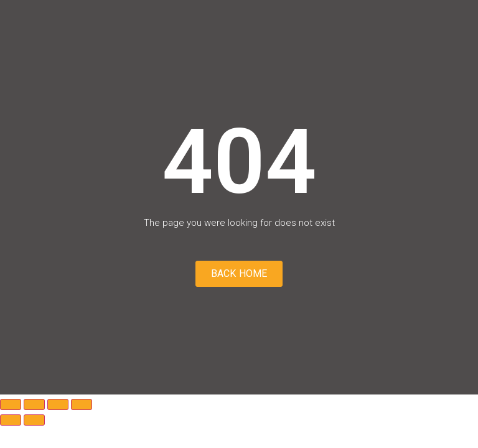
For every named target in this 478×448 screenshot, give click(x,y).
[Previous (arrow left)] (11, 420)
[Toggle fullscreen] (34, 404)
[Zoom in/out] (11, 404)
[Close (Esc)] (82, 404)
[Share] (58, 404)
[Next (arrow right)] (34, 420)
